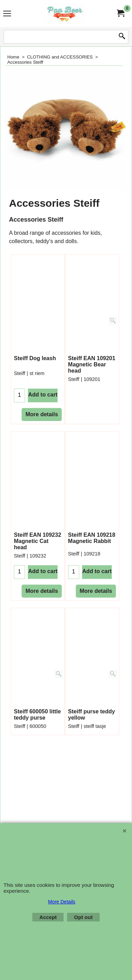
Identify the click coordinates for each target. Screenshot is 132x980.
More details (42, 420)
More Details (62, 902)
